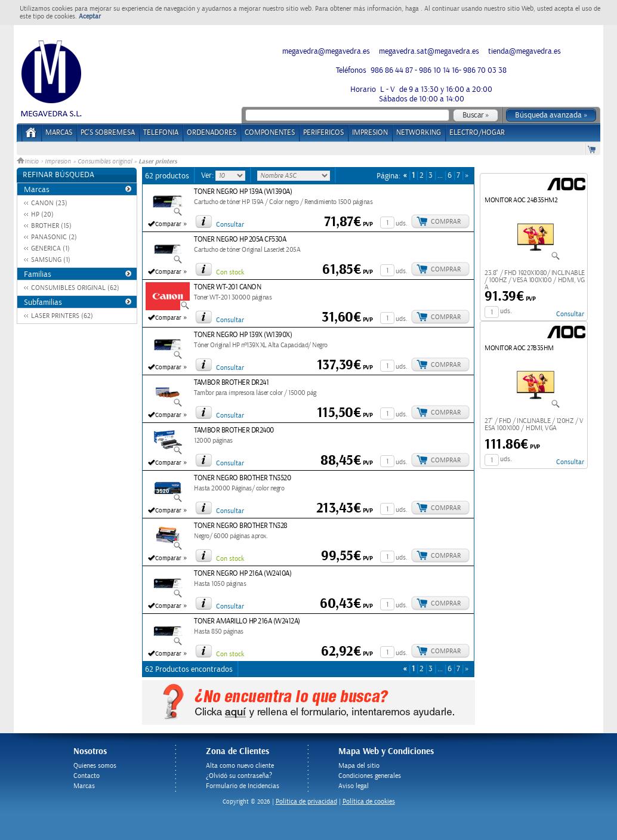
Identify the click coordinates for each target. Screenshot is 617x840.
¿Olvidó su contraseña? (239, 776)
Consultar (230, 225)
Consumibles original (105, 162)
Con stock (230, 272)
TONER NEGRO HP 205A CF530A (240, 240)
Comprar (446, 222)
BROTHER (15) (51, 226)
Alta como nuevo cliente (240, 766)
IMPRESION (370, 133)
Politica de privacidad (306, 802)
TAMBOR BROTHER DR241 (231, 383)
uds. (402, 223)
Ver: (208, 175)
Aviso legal (354, 786)
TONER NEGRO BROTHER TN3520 (242, 478)
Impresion (58, 162)
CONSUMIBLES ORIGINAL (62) (75, 288)
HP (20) (42, 214)
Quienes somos (95, 766)
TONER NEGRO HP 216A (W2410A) (243, 574)
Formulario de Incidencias (243, 786)
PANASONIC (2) (54, 237)
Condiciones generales (370, 776)
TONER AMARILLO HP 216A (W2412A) (247, 621)
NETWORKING (419, 133)
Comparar (168, 224)
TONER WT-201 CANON (227, 287)
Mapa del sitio (359, 766)
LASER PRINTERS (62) (62, 316)
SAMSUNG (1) (51, 260)
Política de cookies (369, 802)
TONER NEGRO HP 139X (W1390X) (243, 335)
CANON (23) (49, 203)
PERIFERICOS (323, 133)
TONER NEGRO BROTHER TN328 (241, 526)
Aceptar (90, 16)
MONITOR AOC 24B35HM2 (521, 200)
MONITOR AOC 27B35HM (519, 348)
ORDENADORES (212, 133)
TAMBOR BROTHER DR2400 (234, 430)
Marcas (59, 133)
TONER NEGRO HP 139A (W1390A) (243, 192)
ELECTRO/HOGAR (477, 133)
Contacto (87, 776)
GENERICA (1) (50, 248)
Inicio (29, 162)
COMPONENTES (270, 133)
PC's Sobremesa (108, 133)
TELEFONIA (161, 133)
